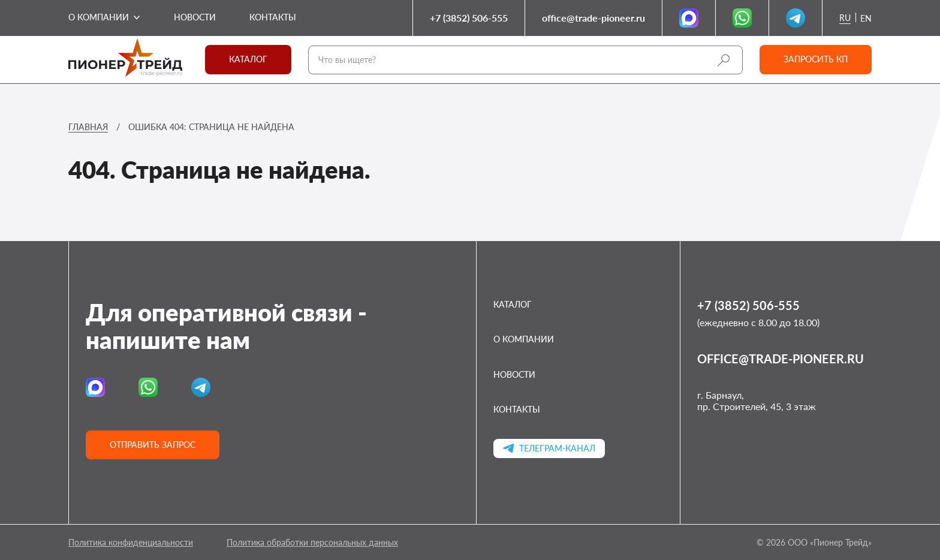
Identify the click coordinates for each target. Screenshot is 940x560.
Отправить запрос (153, 445)
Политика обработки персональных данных (312, 542)
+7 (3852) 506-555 (469, 18)
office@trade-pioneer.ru (593, 18)
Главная (88, 127)
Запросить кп (816, 59)
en (866, 19)
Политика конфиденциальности (131, 542)
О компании (99, 17)
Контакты (273, 17)
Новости (195, 17)
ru (845, 18)
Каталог (248, 59)
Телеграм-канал (549, 448)
